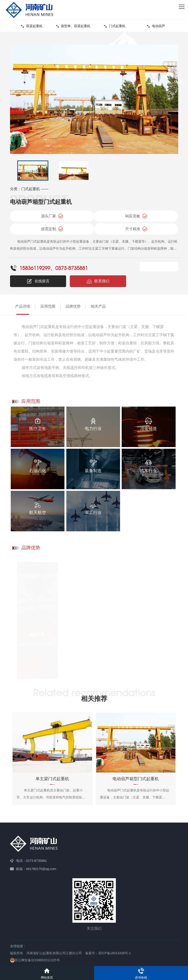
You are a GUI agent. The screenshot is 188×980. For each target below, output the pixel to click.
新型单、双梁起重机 (73, 26)
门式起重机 (115, 26)
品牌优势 (73, 306)
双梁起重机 (32, 26)
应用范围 (48, 306)
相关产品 (98, 306)
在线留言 (38, 281)
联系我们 (98, 281)
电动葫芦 (156, 26)
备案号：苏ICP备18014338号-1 (108, 953)
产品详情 (23, 306)
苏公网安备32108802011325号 (35, 960)
